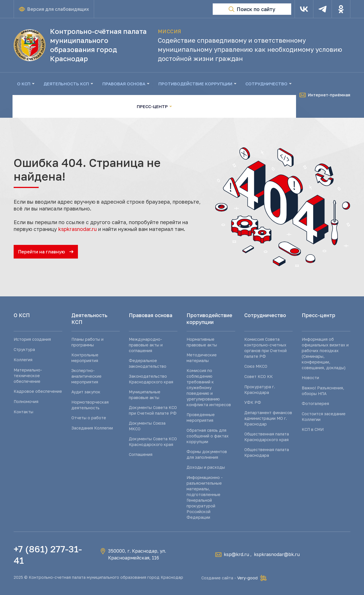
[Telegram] (322, 9)
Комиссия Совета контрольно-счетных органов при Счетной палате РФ (265, 348)
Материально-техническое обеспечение (28, 376)
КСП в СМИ (313, 429)
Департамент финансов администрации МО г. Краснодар (268, 418)
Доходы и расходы (206, 467)
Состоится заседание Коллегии (324, 417)
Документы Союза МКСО (147, 426)
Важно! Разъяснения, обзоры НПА (323, 391)
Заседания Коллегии (92, 428)
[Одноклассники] (341, 9)
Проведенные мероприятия (201, 417)
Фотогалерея (315, 403)
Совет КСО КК (258, 376)
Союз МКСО (256, 366)
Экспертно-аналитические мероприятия (86, 376)
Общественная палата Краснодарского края (267, 437)
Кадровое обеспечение (38, 391)
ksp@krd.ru (236, 554)
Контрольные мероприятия (85, 358)
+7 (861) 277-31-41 (48, 555)
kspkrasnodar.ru (77, 229)
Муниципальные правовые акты (145, 395)
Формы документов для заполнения (207, 454)
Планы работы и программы (87, 342)
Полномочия (26, 401)
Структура (24, 349)
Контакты (23, 412)
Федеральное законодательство (148, 363)
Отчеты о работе (89, 418)
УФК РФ (253, 402)
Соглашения (141, 454)
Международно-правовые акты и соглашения (146, 345)
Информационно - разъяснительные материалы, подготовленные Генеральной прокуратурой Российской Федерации (205, 497)
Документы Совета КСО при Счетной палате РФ (153, 410)
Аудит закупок (86, 392)
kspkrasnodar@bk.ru (277, 554)
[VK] (304, 9)
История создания (32, 339)
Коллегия (23, 360)
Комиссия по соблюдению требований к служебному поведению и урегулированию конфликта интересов (209, 388)
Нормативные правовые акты (202, 342)
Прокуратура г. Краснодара (260, 390)
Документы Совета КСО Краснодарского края (153, 442)
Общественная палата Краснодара (267, 452)
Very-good (247, 578)
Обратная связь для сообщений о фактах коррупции (208, 436)
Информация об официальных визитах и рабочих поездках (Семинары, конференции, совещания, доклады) (325, 353)
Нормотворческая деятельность (90, 405)
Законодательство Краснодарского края (151, 379)
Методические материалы (202, 358)
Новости (310, 378)
